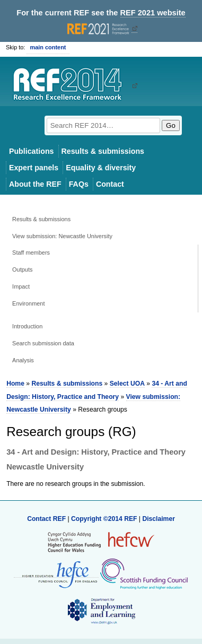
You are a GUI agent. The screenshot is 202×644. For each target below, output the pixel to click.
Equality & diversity (101, 168)
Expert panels (34, 168)
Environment (28, 303)
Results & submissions (103, 151)
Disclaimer (159, 519)
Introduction (27, 326)
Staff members (31, 253)
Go (171, 125)
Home (15, 384)
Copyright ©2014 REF (105, 519)
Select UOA (127, 384)
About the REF (35, 184)
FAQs (79, 184)
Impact (21, 286)
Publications (32, 151)
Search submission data (43, 343)
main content (48, 47)
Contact (110, 184)
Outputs (22, 269)
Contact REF (46, 519)
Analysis (23, 360)
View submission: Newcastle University (62, 236)
